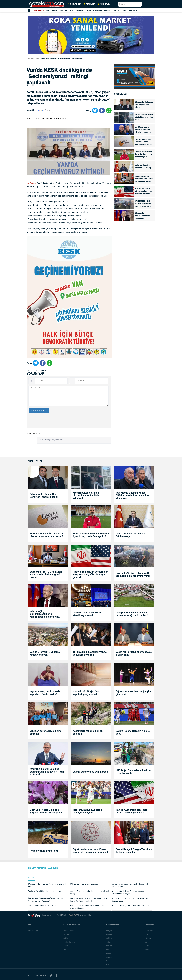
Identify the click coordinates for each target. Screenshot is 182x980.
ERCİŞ (116, 10)
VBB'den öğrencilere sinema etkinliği (46, 732)
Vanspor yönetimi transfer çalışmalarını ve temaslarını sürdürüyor (128, 892)
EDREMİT (108, 10)
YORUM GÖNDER (39, 411)
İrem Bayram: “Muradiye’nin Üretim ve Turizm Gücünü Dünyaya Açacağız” (46, 900)
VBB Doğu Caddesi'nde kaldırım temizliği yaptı (134, 772)
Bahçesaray (111, 931)
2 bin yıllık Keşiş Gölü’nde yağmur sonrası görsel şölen (46, 811)
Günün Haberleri (69, 942)
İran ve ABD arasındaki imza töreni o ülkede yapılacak (132, 811)
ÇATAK (88, 10)
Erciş (108, 950)
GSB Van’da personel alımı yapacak (84, 884)
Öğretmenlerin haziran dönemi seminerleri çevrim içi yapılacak (91, 851)
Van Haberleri (33, 931)
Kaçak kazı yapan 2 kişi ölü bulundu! (88, 732)
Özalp (109, 965)
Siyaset (66, 934)
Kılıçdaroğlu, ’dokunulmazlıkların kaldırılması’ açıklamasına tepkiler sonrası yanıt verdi (143, 216)
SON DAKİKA (39, 10)
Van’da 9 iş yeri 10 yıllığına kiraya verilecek (45, 653)
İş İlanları (148, 938)
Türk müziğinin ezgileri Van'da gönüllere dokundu (90, 653)
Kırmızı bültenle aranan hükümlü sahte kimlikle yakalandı (144, 117)
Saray (108, 961)
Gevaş (109, 953)
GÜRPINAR (98, 10)
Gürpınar (110, 957)
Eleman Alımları (69, 931)
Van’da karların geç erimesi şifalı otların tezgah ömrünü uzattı (130, 885)
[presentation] (48, 436)
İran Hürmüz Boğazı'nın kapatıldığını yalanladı (86, 693)
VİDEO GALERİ (104, 4)
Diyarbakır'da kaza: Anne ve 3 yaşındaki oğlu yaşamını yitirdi (143, 203)
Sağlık (66, 938)
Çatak (109, 942)
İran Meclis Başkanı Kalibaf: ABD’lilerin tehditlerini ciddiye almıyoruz (143, 130)
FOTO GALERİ (90, 4)
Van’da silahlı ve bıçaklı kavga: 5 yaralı (43, 906)
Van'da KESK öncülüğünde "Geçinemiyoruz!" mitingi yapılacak (62, 58)
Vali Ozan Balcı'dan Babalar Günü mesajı (143, 166)
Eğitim (66, 950)
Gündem (32, 877)
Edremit (109, 946)
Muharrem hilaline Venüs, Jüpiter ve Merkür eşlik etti (47, 885)
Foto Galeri (149, 931)
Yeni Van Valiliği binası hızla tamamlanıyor (45, 891)
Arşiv (147, 942)
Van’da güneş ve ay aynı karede (90, 772)
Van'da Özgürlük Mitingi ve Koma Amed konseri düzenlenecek (130, 900)
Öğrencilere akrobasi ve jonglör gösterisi (133, 693)
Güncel (66, 946)
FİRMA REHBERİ (75, 4)
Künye (147, 946)
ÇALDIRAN (79, 10)
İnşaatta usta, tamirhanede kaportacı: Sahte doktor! (45, 693)
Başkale (109, 934)
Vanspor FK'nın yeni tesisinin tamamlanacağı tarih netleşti (132, 614)
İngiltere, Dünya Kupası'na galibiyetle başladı (87, 811)
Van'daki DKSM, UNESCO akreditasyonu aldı (87, 614)
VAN (48, 10)
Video (147, 934)
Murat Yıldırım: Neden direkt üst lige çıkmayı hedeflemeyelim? (144, 154)
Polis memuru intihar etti (44, 851)
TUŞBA (124, 10)
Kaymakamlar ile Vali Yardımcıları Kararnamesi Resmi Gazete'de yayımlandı (88, 900)
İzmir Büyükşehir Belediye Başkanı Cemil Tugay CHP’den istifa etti (47, 772)
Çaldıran (109, 938)
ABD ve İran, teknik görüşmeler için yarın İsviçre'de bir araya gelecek (143, 191)
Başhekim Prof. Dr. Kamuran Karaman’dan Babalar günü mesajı (144, 179)
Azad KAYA (73, 915)
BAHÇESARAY (57, 10)
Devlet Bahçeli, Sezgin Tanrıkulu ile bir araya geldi (134, 851)
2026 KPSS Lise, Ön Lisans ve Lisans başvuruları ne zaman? (144, 142)
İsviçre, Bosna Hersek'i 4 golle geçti (133, 732)
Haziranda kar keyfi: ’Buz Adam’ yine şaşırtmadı (130, 906)
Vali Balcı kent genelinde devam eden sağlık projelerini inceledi (87, 907)
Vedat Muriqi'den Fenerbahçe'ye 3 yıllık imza (134, 653)
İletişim (147, 950)
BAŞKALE (69, 10)
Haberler (31, 58)
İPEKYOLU (133, 10)
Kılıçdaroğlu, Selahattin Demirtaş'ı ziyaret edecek (144, 105)
